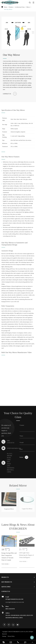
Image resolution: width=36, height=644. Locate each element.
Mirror (28, 7)
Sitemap (4, 636)
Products (11, 7)
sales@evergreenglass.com (15, 602)
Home (6, 7)
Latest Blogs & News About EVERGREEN (18, 527)
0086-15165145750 (10, 609)
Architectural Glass (20, 7)
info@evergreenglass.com (10, 448)
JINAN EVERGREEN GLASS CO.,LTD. (18, 633)
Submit (24, 457)
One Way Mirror (8, 9)
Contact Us (6, 591)
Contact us (10, 94)
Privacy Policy (11, 636)
